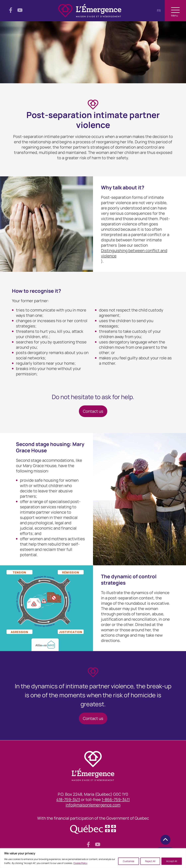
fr (159, 11)
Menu (175, 12)
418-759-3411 (68, 800)
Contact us (93, 411)
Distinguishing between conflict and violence (134, 253)
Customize (129, 861)
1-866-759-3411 (116, 800)
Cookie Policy (80, 863)
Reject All (150, 861)
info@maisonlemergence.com (93, 805)
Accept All (172, 861)
